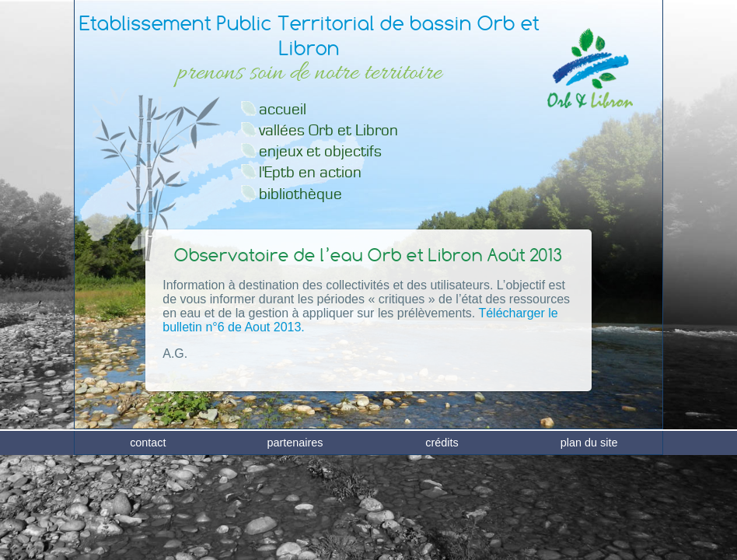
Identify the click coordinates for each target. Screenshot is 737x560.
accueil (283, 109)
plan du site (589, 545)
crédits (442, 545)
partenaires (295, 545)
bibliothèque (300, 194)
